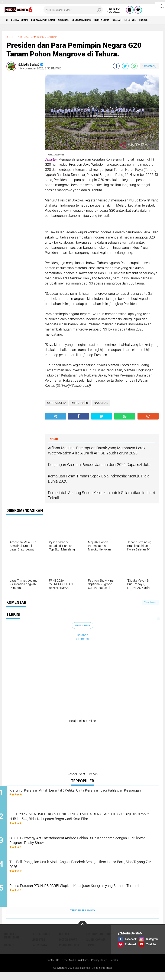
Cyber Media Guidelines (74, 968)
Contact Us (49, 968)
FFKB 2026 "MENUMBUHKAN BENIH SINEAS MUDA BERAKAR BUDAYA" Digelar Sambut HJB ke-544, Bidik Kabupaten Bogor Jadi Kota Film (88, 823)
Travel (91, 953)
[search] (73, 10)
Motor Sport (68, 947)
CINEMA (64, 942)
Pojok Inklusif (69, 953)
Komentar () (149, 66)
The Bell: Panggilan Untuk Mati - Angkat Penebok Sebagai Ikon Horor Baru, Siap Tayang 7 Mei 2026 (84, 871)
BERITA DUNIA (126, 20)
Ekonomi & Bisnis (101, 20)
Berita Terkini (24, 20)
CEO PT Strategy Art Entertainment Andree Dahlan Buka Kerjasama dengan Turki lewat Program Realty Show (78, 845)
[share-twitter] (125, 66)
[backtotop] (82, 933)
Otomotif (11, 953)
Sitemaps (82, 639)
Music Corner (96, 947)
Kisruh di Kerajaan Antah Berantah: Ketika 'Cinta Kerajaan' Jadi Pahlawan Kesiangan (85, 794)
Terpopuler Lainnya (82, 918)
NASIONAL (78, 20)
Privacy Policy (101, 968)
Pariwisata (39, 953)
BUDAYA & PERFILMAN (53, 20)
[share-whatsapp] (134, 66)
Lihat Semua (82, 626)
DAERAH (145, 20)
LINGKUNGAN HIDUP (99, 942)
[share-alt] (55, 416)
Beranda (83, 635)
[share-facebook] (116, 66)
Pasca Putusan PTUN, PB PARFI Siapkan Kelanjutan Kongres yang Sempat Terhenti (83, 897)
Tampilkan (150, 602)
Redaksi (119, 968)
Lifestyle (38, 947)
